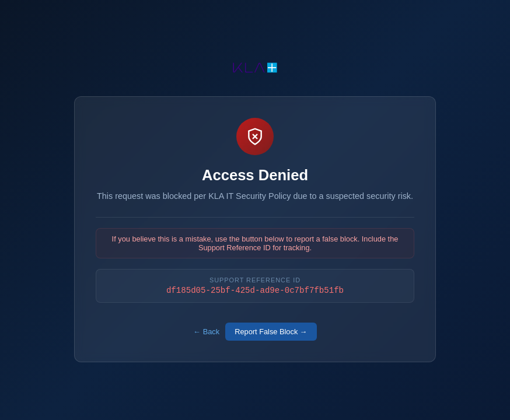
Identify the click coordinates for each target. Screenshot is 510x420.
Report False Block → (271, 333)
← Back (206, 333)
